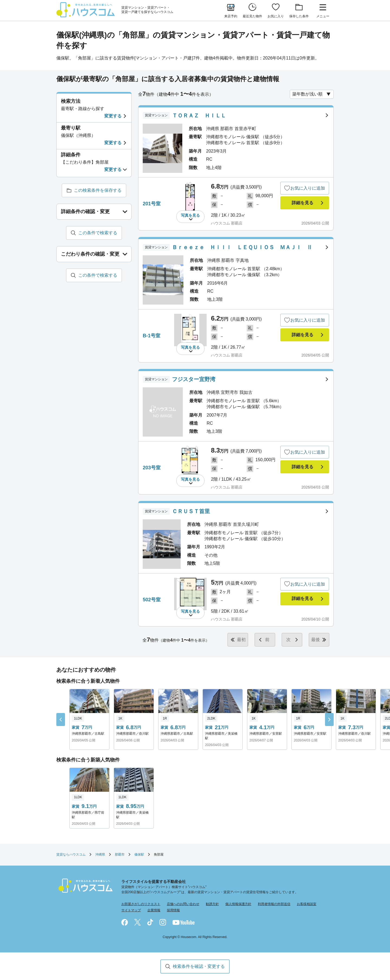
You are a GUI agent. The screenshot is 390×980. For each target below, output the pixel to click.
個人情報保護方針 (238, 904)
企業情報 (154, 910)
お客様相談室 (307, 904)
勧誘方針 (212, 904)
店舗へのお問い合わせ (183, 904)
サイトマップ (131, 910)
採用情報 (173, 910)
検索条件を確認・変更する (199, 966)
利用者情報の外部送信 (274, 904)
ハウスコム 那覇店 (227, 223)
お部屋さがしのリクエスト (141, 904)
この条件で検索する (98, 233)
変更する (113, 116)
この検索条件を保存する (98, 190)
